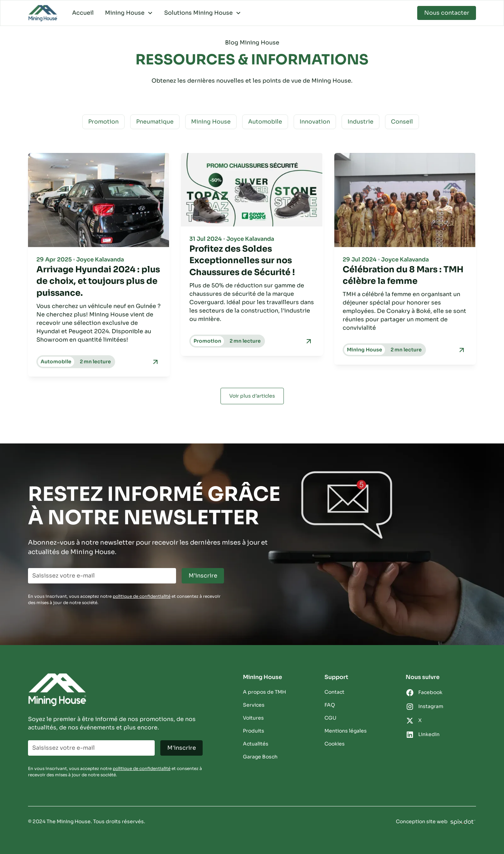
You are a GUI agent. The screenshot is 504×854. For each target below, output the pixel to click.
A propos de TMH (264, 692)
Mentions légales (346, 731)
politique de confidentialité (142, 596)
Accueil (83, 13)
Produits (254, 731)
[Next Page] (252, 396)
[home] (43, 13)
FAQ (330, 705)
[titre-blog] (99, 282)
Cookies (335, 744)
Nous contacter (447, 13)
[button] (129, 13)
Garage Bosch (260, 757)
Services (254, 705)
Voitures (253, 718)
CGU (330, 718)
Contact (334, 692)
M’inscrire (203, 576)
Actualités (256, 744)
